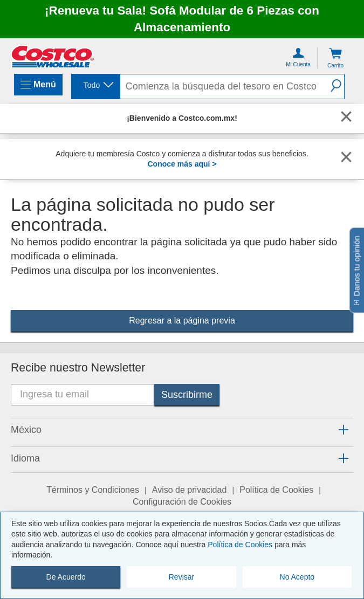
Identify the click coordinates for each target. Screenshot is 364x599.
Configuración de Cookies (182, 502)
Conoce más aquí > (182, 164)
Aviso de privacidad (189, 490)
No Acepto (297, 577)
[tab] (182, 431)
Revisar (181, 577)
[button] (335, 86)
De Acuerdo (66, 577)
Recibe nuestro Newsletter (78, 368)
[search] (223, 87)
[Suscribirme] (187, 395)
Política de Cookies (240, 545)
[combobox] (95, 85)
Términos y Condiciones (93, 490)
